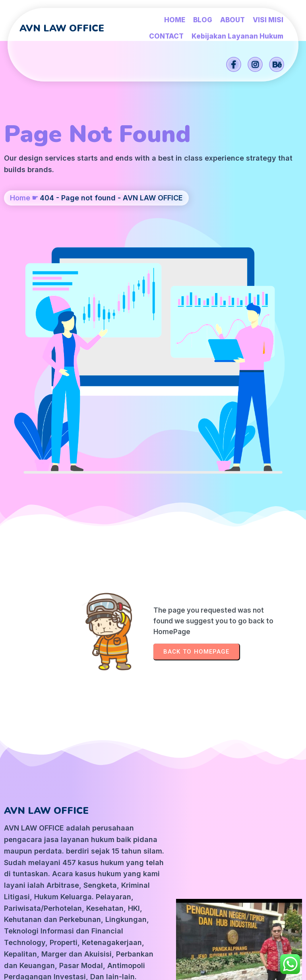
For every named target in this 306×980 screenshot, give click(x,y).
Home (20, 212)
